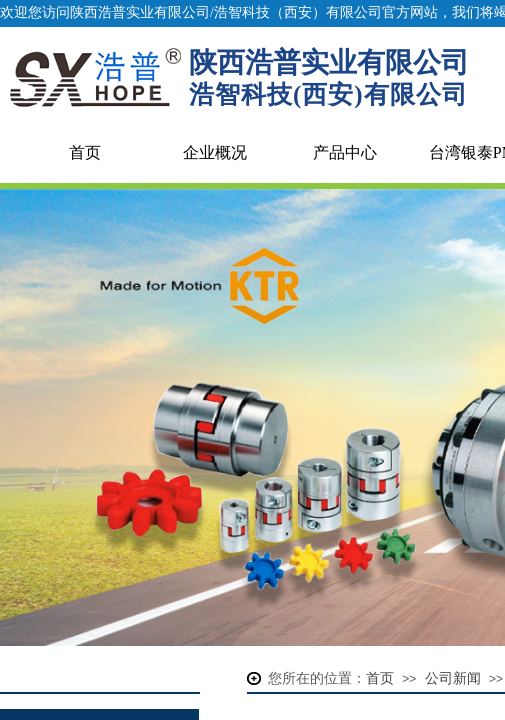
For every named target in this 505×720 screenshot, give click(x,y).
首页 (85, 152)
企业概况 (215, 152)
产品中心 (345, 152)
